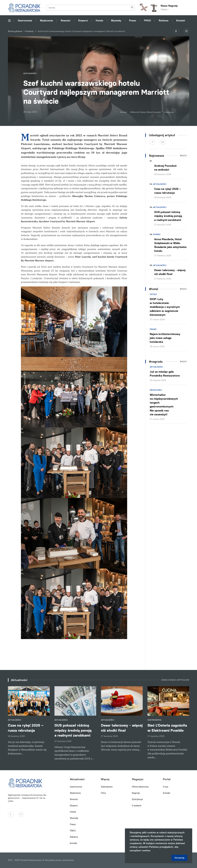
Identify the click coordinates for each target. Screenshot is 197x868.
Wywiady (116, 21)
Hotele (99, 21)
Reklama (164, 21)
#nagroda (169, 112)
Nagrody (136, 793)
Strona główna (15, 31)
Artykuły (29, 31)
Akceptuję (179, 858)
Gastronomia (25, 21)
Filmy (103, 793)
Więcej (183, 156)
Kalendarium (107, 787)
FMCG (147, 21)
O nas (166, 787)
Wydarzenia (46, 21)
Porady (157, 234)
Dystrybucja (137, 799)
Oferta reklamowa (140, 787)
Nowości (66, 21)
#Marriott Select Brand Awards (145, 112)
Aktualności (160, 184)
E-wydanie (137, 806)
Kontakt (181, 21)
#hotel (123, 112)
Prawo (133, 21)
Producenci (156, 390)
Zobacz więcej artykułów (175, 680)
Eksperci (83, 21)
